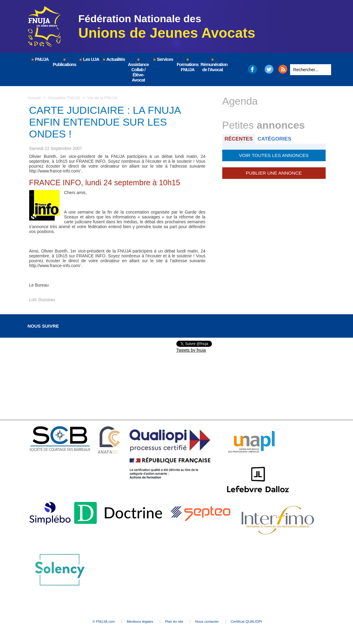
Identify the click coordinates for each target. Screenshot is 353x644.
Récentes (239, 139)
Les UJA (89, 59)
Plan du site (175, 621)
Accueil (35, 98)
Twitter (269, 69)
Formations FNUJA (188, 65)
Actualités (114, 59)
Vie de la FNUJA (104, 98)
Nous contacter (214, 621)
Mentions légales (134, 621)
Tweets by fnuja (191, 350)
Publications (65, 63)
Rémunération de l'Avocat (213, 65)
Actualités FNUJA (65, 98)
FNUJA (40, 59)
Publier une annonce (274, 172)
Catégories (276, 139)
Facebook (252, 69)
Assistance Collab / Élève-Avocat (138, 71)
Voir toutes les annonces (274, 155)
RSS (283, 69)
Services (163, 59)
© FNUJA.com (91, 621)
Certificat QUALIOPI (260, 621)
